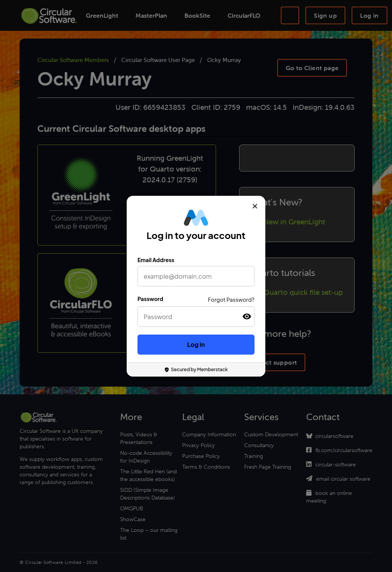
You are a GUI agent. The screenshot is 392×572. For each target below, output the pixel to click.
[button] (247, 317)
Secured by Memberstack (196, 369)
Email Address (156, 260)
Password (150, 299)
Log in (196, 344)
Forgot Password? (231, 299)
